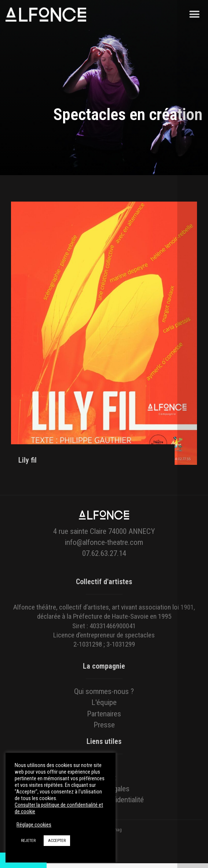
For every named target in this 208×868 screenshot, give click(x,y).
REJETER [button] (28, 841)
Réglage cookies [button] (34, 825)
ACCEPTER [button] (57, 841)
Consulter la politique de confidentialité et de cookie (59, 808)
